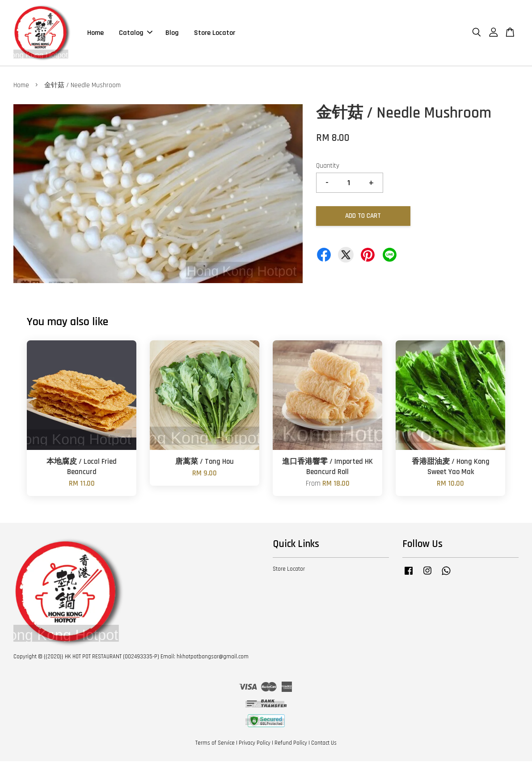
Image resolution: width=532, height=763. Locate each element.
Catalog (136, 33)
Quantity (328, 167)
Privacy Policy (255, 744)
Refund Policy (291, 744)
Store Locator (215, 33)
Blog (172, 33)
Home (95, 33)
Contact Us (324, 744)
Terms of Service (215, 744)
